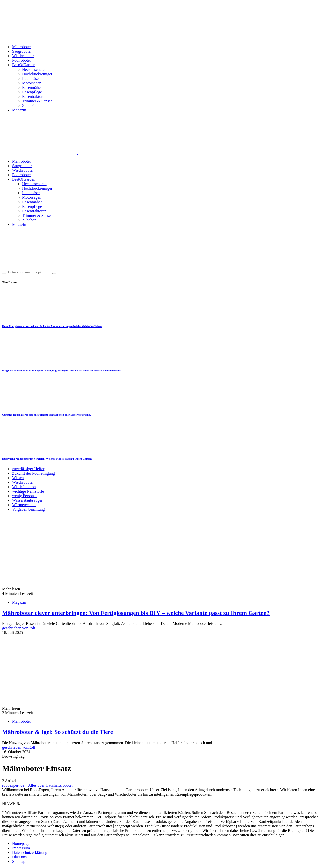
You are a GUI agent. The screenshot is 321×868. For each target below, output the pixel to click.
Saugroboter (22, 51)
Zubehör (29, 106)
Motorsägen (32, 83)
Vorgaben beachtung (28, 509)
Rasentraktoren (34, 96)
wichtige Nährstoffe (28, 491)
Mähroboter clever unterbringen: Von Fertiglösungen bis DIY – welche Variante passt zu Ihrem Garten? (136, 613)
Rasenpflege (32, 92)
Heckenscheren (34, 69)
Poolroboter (22, 60)
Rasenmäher (32, 87)
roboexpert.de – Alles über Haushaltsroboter (37, 785)
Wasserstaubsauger (27, 500)
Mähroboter (22, 47)
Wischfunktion (24, 487)
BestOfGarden (24, 65)
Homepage (21, 844)
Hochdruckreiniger (37, 74)
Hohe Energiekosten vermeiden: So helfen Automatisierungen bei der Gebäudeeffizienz (52, 326)
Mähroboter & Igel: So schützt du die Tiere (57, 732)
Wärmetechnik (24, 505)
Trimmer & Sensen (37, 101)
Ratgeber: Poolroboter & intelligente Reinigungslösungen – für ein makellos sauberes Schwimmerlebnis (61, 370)
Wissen (18, 478)
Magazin (19, 110)
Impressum (21, 848)
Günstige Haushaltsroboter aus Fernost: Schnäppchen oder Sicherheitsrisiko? (47, 415)
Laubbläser (31, 78)
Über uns (19, 857)
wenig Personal (24, 496)
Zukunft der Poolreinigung (33, 473)
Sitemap (19, 862)
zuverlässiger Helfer (28, 469)
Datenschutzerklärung (30, 853)
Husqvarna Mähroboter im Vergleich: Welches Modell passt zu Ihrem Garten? (47, 459)
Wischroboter (23, 56)
